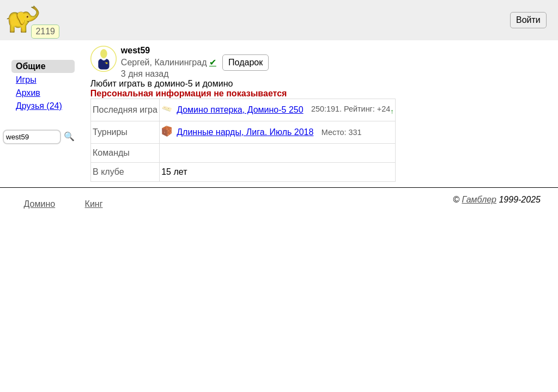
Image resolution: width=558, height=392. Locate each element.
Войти (528, 20)
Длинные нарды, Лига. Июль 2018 (237, 132)
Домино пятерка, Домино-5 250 (232, 110)
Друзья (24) (39, 106)
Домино (40, 204)
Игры (26, 80)
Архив (28, 93)
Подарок (245, 62)
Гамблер (479, 200)
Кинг (94, 204)
